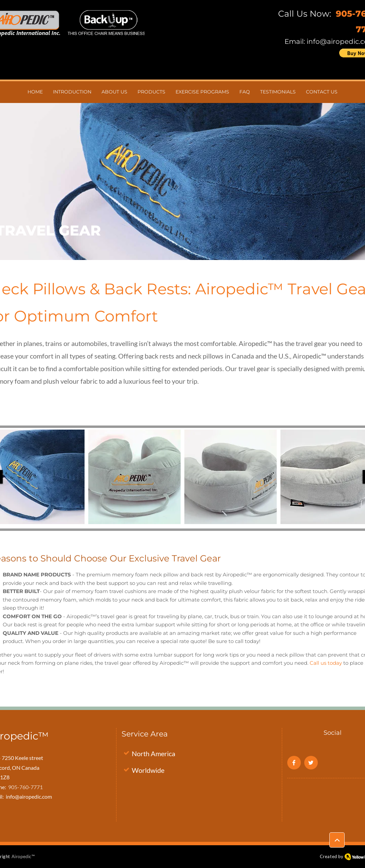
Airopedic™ (23, 856)
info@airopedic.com (29, 796)
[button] (134, 477)
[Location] (337, 840)
